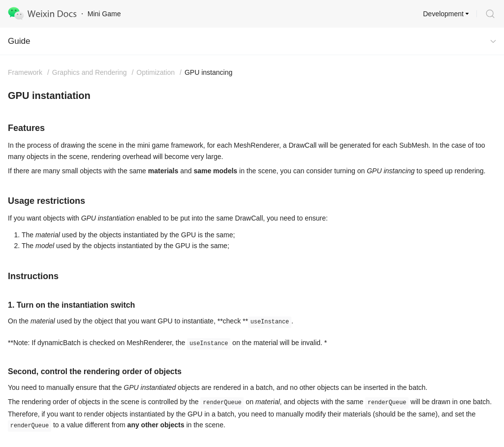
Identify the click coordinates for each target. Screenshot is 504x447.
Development (444, 14)
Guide (19, 41)
